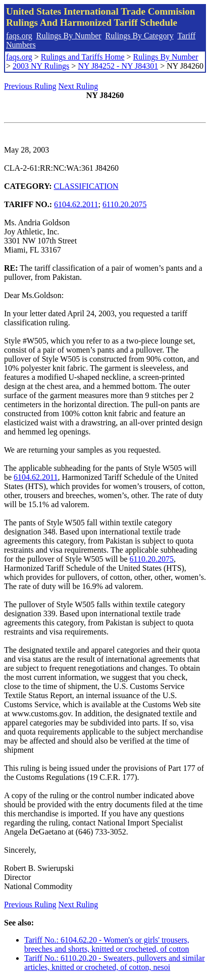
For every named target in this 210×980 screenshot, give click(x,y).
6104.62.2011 (76, 204)
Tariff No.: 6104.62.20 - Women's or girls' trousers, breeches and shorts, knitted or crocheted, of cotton (107, 944)
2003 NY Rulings (41, 66)
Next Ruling (78, 86)
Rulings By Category (140, 36)
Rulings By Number (69, 36)
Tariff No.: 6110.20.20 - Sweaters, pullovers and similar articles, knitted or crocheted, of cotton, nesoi (114, 963)
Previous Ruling (30, 86)
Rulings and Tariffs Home (83, 57)
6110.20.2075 (124, 204)
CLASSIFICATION (86, 186)
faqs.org (19, 36)
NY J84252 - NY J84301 (118, 66)
